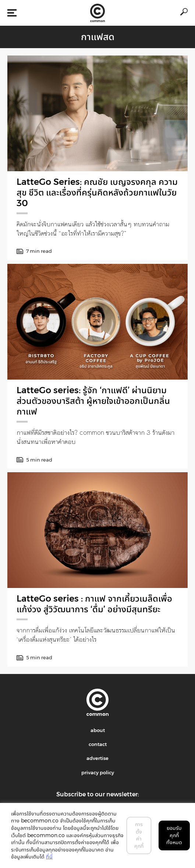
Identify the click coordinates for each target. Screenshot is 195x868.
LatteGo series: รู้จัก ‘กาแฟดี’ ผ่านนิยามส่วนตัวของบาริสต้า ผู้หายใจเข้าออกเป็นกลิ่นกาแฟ (93, 401)
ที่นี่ (49, 857)
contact (98, 744)
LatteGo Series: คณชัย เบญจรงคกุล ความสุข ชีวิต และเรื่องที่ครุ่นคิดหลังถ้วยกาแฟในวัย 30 (97, 192)
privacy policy (98, 772)
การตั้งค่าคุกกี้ (139, 835)
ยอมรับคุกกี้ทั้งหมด (174, 835)
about (98, 730)
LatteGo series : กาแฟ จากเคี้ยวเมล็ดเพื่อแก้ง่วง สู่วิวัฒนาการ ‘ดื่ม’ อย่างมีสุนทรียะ (94, 604)
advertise (97, 758)
